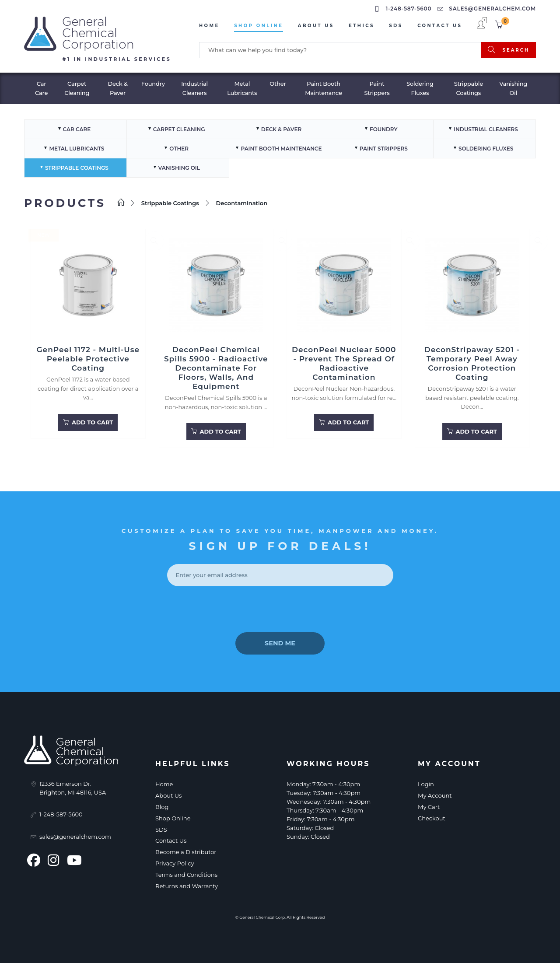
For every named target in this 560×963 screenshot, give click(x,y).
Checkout (432, 816)
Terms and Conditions (186, 873)
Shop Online (259, 26)
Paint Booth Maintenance (323, 87)
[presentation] (280, 609)
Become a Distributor (186, 851)
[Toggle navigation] (6, 70)
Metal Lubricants (242, 87)
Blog (162, 805)
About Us (316, 26)
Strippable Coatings (469, 87)
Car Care (41, 87)
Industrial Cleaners (194, 87)
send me (280, 642)
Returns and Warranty (187, 884)
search (509, 49)
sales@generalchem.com (488, 9)
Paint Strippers (377, 87)
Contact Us (440, 26)
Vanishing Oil (513, 87)
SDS (161, 828)
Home (209, 26)
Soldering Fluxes (420, 87)
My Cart (429, 805)
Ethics (362, 26)
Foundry (153, 82)
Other (278, 82)
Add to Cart (88, 422)
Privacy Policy (175, 861)
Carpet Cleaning (77, 87)
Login (426, 783)
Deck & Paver (117, 87)
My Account (435, 794)
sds (396, 26)
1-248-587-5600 (404, 9)
